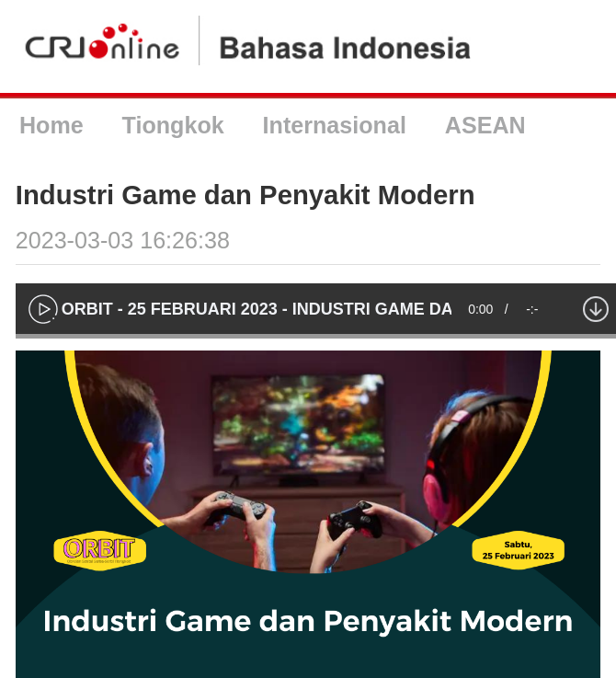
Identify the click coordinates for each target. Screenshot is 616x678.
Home (51, 125)
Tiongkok (173, 125)
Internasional (335, 125)
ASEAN (485, 125)
